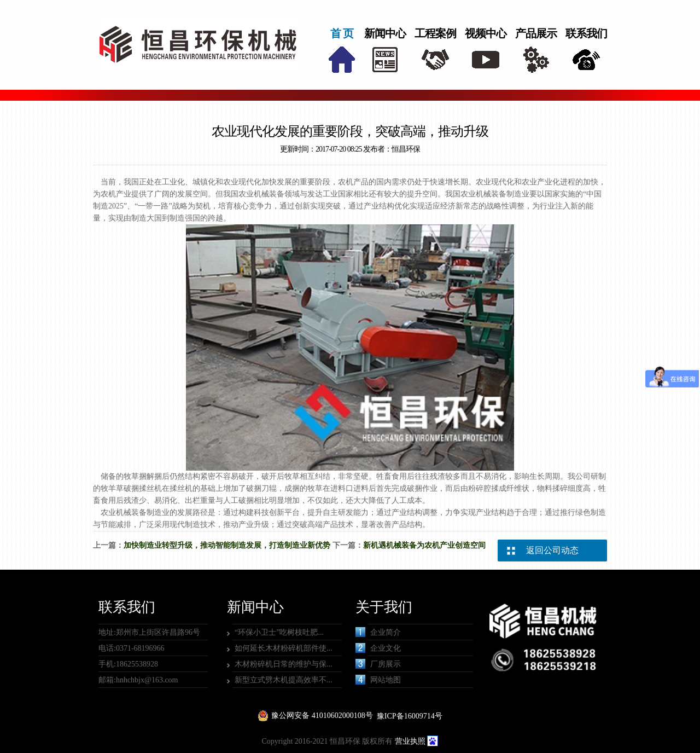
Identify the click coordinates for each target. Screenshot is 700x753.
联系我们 (586, 33)
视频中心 (486, 33)
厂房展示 (378, 664)
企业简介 (378, 632)
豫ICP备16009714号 (410, 716)
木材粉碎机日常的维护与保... (284, 664)
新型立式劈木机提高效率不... (284, 680)
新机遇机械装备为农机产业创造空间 (424, 545)
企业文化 (378, 648)
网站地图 (378, 680)
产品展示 (536, 33)
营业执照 (410, 741)
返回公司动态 (552, 550)
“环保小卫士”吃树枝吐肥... (279, 632)
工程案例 (435, 33)
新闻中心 (385, 33)
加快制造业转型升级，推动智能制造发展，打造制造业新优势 (227, 545)
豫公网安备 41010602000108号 (322, 716)
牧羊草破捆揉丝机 (131, 488)
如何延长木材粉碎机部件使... (284, 648)
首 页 (342, 33)
